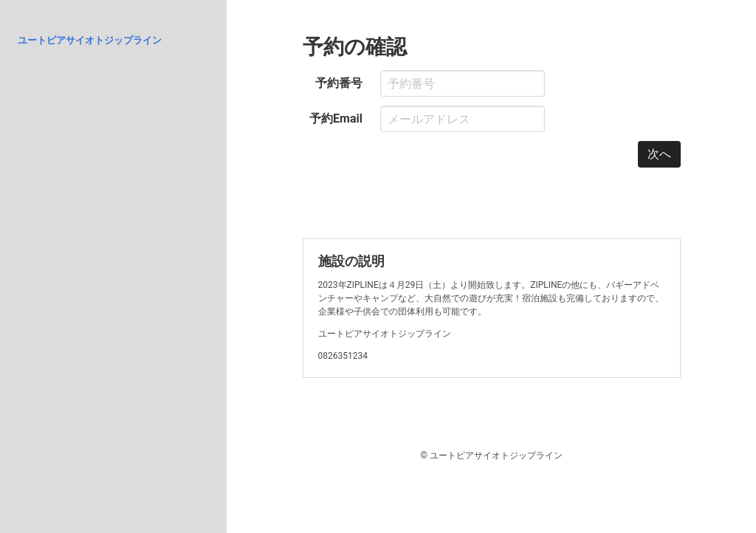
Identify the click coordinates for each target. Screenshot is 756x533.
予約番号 (339, 83)
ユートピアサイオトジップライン (90, 40)
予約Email (336, 118)
